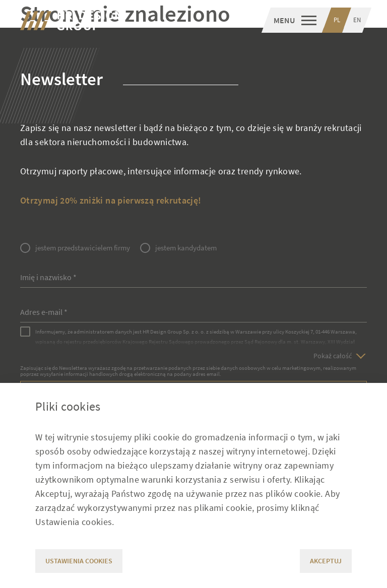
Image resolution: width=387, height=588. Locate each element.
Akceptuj (326, 561)
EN (357, 20)
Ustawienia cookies (79, 561)
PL (337, 20)
